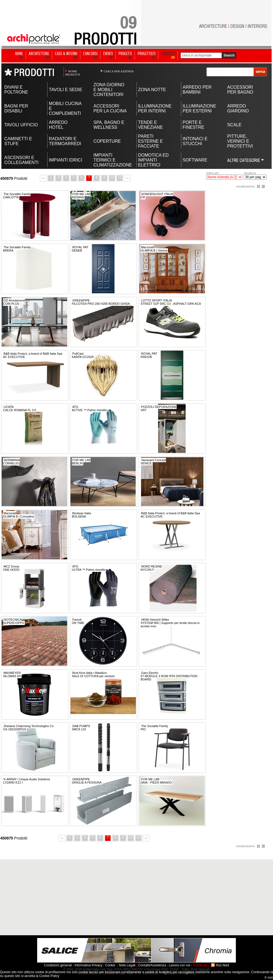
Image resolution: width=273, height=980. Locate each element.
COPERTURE (107, 141)
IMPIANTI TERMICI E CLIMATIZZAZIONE (110, 160)
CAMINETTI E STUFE (18, 141)
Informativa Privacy (88, 965)
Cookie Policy (49, 976)
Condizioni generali (58, 965)
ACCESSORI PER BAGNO (240, 90)
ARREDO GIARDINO (238, 108)
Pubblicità (200, 965)
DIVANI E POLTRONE (16, 90)
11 (119, 177)
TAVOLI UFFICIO (21, 125)
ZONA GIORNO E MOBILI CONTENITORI (109, 90)
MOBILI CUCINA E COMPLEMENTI (65, 108)
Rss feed (223, 965)
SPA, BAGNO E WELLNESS (109, 125)
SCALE (234, 125)
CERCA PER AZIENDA (119, 71)
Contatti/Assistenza (152, 965)
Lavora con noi (179, 965)
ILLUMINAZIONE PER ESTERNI (199, 108)
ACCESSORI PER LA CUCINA (110, 108)
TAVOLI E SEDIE (66, 90)
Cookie (110, 965)
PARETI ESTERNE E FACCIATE (151, 141)
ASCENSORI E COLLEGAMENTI (21, 160)
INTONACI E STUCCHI (195, 141)
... (43, 177)
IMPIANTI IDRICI (66, 160)
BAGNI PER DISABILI (16, 108)
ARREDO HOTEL (58, 125)
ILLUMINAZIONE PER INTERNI (155, 108)
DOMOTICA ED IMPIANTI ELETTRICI (153, 160)
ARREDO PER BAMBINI (197, 90)
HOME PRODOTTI (73, 73)
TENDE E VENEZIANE (151, 125)
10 (112, 177)
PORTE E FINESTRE (193, 125)
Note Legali (127, 965)
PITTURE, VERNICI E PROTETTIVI (240, 141)
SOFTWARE (195, 160)
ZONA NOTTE (152, 90)
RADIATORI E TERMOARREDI (65, 141)
